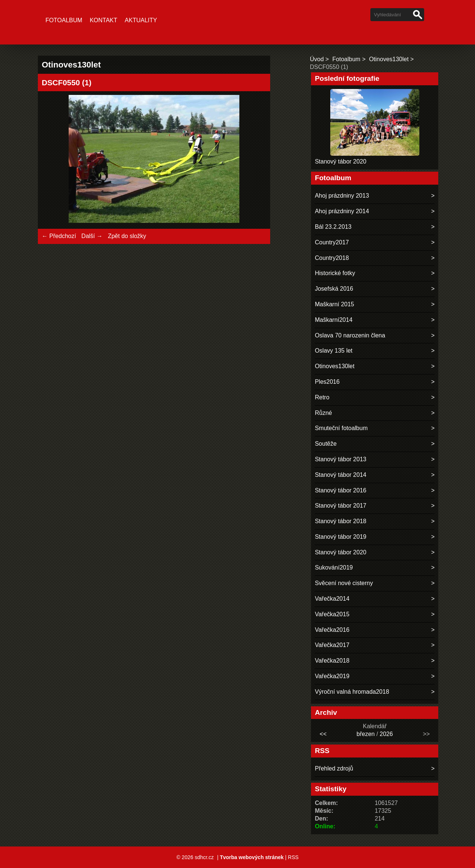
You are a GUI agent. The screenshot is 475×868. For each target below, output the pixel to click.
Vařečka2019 (332, 676)
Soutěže (326, 444)
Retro (322, 397)
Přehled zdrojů (334, 768)
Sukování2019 (334, 567)
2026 (386, 734)
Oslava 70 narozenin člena (350, 335)
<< (323, 734)
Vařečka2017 (332, 645)
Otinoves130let (389, 59)
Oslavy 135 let (333, 351)
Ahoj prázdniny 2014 (342, 211)
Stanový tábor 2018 (340, 521)
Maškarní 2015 (334, 304)
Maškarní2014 (333, 320)
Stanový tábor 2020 (340, 161)
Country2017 (332, 242)
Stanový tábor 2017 (340, 506)
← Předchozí (59, 236)
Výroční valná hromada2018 (352, 692)
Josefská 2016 (334, 289)
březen (366, 734)
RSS (293, 857)
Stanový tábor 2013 (340, 459)
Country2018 (332, 258)
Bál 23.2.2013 (333, 227)
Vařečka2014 (332, 599)
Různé (323, 413)
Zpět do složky (127, 236)
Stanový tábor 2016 (340, 490)
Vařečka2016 (332, 630)
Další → (92, 236)
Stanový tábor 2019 (340, 537)
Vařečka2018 (332, 661)
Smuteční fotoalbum (341, 428)
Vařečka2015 (332, 614)
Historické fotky (335, 273)
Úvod (317, 59)
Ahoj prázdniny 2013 (342, 196)
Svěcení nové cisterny (344, 583)
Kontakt (104, 20)
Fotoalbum (64, 20)
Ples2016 (327, 382)
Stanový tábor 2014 (340, 475)
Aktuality (141, 20)
